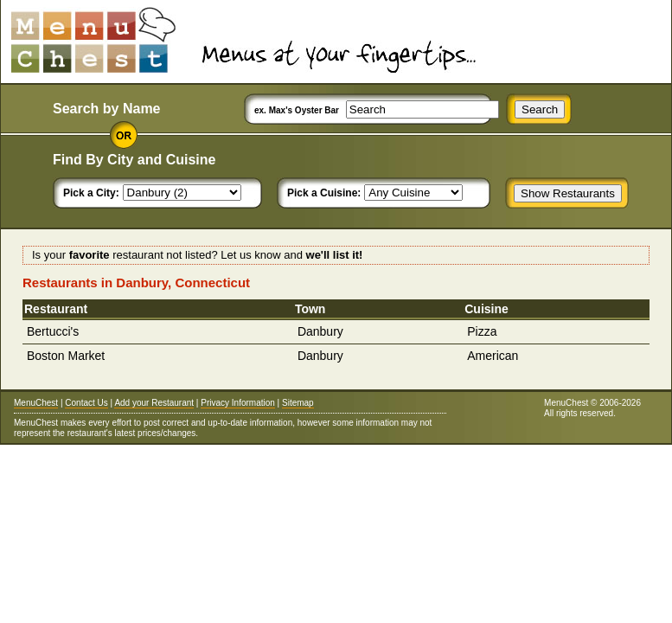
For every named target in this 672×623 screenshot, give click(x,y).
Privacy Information (238, 403)
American (493, 356)
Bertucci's (53, 331)
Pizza (482, 331)
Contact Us (86, 403)
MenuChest (36, 403)
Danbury (320, 331)
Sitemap (298, 403)
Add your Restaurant (154, 403)
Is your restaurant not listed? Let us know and (197, 255)
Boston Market (66, 356)
